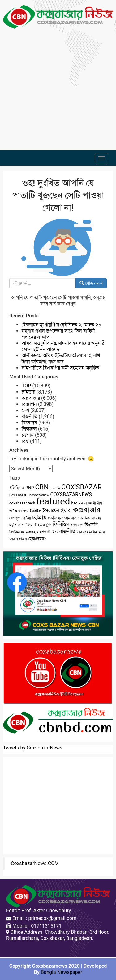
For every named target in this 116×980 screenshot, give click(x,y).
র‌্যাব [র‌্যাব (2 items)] (79, 532)
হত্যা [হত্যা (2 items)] (102, 532)
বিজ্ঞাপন (29, 404)
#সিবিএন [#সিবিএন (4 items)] (17, 488)
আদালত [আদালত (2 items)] (23, 511)
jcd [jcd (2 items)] (81, 503)
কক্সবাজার (31, 398)
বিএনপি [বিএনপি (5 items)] (91, 525)
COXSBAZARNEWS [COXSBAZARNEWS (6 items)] (71, 494)
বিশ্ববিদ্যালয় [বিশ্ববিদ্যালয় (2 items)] (17, 532)
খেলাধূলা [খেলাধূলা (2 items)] (15, 518)
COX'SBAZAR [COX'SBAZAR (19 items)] (82, 487)
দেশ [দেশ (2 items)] (21, 525)
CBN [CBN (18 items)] (42, 487)
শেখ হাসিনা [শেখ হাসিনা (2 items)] (91, 532)
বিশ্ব (25, 441)
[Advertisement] (58, 86)
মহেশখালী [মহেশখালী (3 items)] (43, 532)
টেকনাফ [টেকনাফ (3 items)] (89, 518)
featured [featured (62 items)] (53, 501)
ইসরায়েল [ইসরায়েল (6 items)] (51, 510)
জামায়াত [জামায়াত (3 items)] (70, 518)
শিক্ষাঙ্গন (29, 429)
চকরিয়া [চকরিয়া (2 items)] (26, 518)
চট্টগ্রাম (28, 435)
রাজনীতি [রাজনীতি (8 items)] (67, 531)
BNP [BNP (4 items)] (30, 488)
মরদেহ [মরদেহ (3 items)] (31, 532)
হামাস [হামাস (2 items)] (23, 539)
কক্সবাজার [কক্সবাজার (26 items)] (87, 510)
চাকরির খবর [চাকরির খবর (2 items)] (56, 518)
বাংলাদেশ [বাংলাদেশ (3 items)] (77, 525)
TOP (26, 386)
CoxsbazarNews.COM (35, 863)
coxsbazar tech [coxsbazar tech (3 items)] (22, 503)
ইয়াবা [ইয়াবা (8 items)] (66, 510)
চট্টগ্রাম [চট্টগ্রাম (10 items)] (39, 517)
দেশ (25, 410)
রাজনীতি (30, 416)
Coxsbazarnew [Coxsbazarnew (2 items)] (38, 495)
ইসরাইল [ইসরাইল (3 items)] (35, 511)
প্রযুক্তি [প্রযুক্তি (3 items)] (47, 525)
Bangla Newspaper (62, 972)
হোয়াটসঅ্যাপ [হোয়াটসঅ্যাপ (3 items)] (37, 539)
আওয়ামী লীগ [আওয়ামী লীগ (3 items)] (93, 503)
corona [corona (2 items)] (55, 488)
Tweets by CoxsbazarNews (33, 748)
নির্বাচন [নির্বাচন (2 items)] (29, 525)
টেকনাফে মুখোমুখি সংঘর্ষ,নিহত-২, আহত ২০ (62, 325)
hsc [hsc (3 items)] (74, 503)
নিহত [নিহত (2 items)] (38, 525)
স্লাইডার (28, 392)
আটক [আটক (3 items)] (13, 511)
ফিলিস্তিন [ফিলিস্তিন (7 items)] (61, 524)
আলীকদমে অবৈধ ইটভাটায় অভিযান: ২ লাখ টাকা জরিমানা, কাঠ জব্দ (61, 359)
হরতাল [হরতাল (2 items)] (14, 539)
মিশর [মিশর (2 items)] (55, 532)
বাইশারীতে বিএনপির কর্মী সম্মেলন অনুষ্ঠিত (60, 368)
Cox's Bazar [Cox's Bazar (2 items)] (18, 495)
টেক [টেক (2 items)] (80, 518)
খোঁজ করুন (91, 283)
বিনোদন (29, 423)
